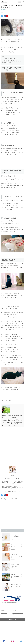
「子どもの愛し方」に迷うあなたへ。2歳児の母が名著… (17, 556)
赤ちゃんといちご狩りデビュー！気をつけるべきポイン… (17, 576)
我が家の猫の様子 (6, 62)
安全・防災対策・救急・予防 (13, 11)
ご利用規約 (15, 611)
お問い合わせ (4, 613)
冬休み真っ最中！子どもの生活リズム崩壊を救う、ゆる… (17, 586)
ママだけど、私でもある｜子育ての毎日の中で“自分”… (17, 566)
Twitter (21, 643)
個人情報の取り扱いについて (18, 614)
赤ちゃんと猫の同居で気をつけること (11, 58)
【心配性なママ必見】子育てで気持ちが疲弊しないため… (17, 536)
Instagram (13, 643)
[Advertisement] (12, 449)
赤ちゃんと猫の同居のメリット (9, 60)
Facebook (4, 643)
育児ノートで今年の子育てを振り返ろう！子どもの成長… (17, 546)
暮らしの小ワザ (4, 11)
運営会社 (3, 611)
